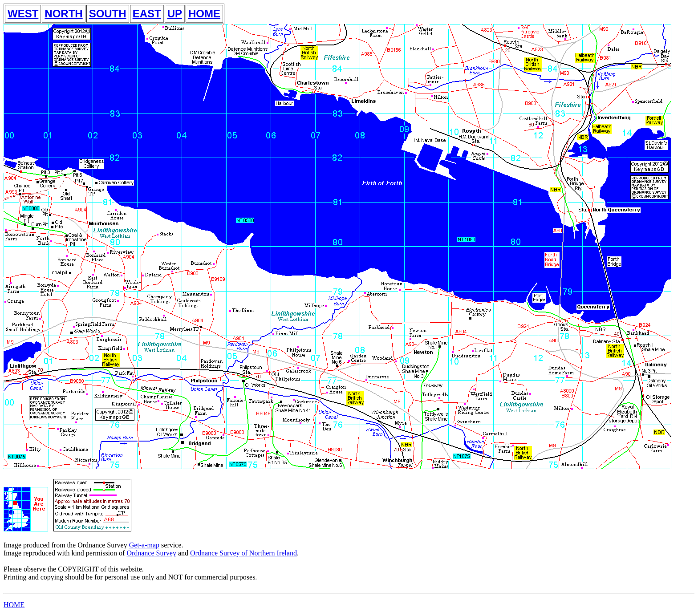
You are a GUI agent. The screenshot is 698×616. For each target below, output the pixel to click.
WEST (23, 14)
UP (175, 14)
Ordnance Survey (151, 553)
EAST (147, 14)
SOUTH (108, 14)
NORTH (63, 14)
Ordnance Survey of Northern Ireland (243, 553)
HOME (204, 14)
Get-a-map (144, 545)
